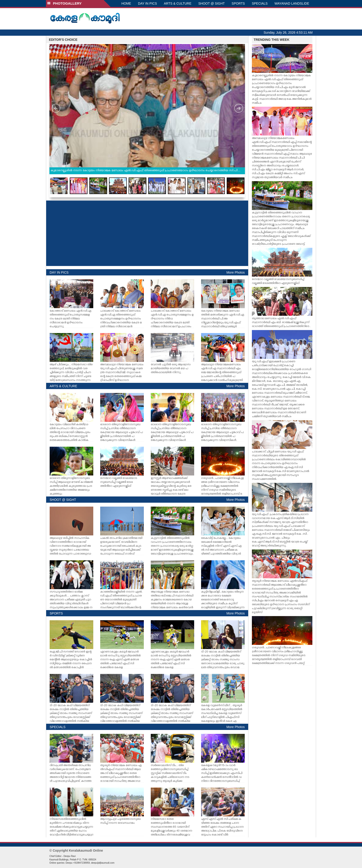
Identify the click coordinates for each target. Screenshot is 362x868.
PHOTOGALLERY (64, 3)
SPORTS (238, 3)
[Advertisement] (147, 233)
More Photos (236, 272)
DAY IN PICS (148, 3)
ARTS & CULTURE (178, 3)
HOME (126, 3)
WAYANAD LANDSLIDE (292, 3)
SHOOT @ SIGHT (211, 3)
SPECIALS (260, 3)
